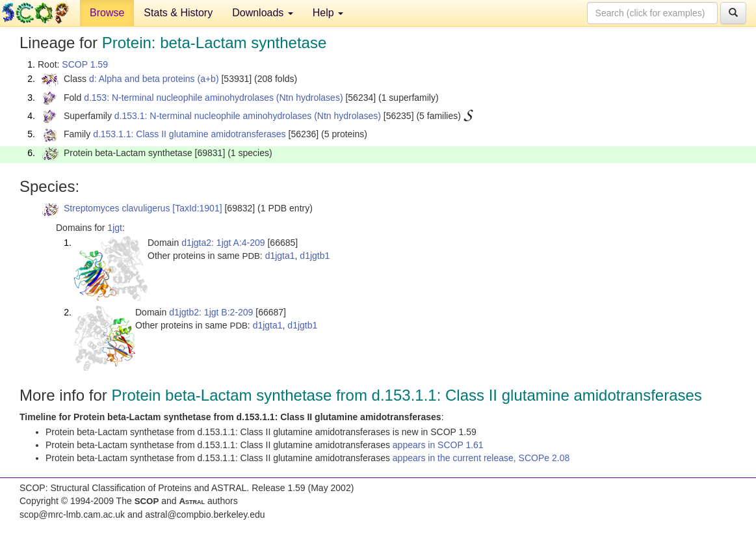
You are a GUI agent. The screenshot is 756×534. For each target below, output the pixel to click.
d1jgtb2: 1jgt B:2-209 (211, 312)
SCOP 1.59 (85, 64)
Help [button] (328, 13)
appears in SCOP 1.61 (438, 445)
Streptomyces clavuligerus (117, 208)
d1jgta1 (280, 256)
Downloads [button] (263, 13)
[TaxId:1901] (197, 208)
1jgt (115, 228)
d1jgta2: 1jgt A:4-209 (223, 243)
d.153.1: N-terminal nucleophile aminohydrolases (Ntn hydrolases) (248, 116)
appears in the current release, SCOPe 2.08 (481, 458)
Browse (107, 13)
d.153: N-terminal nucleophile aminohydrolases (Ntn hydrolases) (213, 98)
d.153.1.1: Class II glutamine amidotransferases (189, 134)
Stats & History (178, 13)
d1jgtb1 (315, 256)
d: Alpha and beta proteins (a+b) (154, 79)
